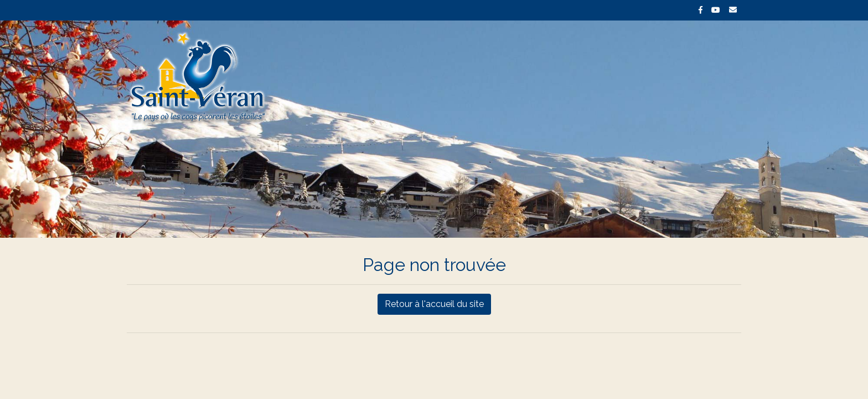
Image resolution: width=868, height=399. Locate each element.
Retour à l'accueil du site (434, 304)
